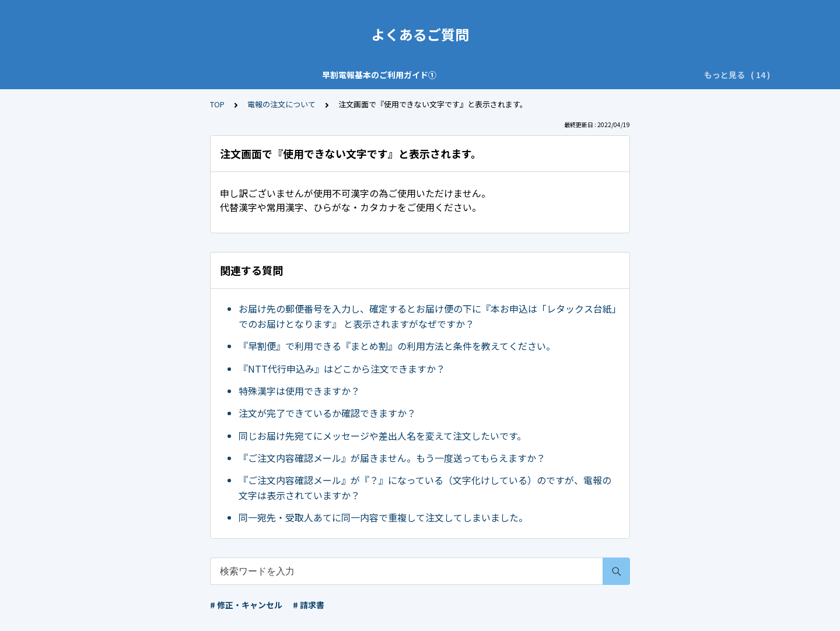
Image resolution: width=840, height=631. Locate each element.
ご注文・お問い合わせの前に (412, 75)
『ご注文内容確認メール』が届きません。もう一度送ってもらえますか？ (392, 458)
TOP (217, 104)
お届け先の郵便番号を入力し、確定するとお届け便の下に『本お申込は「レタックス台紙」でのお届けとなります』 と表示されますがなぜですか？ (428, 316)
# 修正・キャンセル (246, 605)
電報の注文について (281, 104)
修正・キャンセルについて (612, 75)
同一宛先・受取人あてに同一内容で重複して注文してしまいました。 (383, 517)
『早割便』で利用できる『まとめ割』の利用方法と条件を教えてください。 (397, 346)
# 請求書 (309, 605)
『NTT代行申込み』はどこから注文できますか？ (342, 369)
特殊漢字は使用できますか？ (299, 391)
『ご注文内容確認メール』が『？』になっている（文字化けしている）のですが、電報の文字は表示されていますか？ (425, 488)
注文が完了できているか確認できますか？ (327, 413)
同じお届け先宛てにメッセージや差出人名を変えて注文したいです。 (382, 436)
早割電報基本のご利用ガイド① (155, 75)
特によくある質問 (514, 75)
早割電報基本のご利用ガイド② (285, 75)
